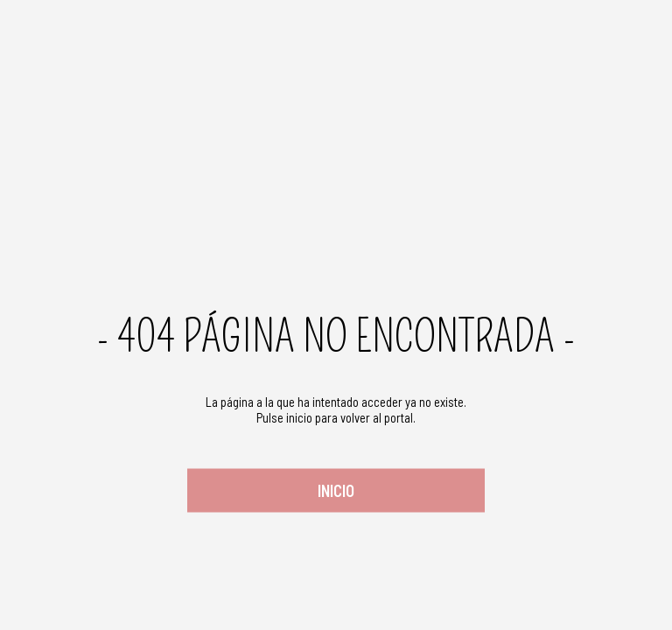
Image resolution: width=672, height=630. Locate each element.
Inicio (336, 490)
